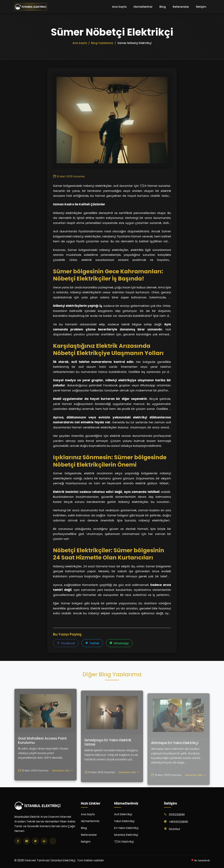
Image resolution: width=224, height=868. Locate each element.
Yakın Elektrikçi (124, 821)
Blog (163, 7)
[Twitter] (35, 841)
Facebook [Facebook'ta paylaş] (66, 643)
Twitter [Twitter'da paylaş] (92, 643)
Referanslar (181, 7)
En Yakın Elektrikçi (126, 828)
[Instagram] (27, 841)
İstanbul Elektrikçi (126, 835)
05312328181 (177, 815)
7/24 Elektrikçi (124, 842)
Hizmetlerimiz (143, 7)
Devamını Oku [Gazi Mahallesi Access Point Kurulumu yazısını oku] (62, 786)
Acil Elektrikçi (123, 814)
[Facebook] (18, 841)
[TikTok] (53, 841)
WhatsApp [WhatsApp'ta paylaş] (119, 643)
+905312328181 (178, 822)
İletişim (201, 7)
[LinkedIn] (44, 841)
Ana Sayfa (119, 7)
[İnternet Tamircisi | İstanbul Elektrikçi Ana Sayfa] (31, 7)
